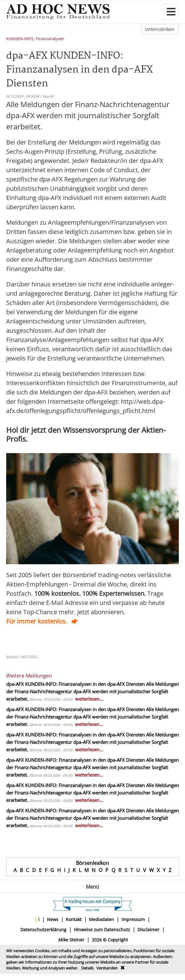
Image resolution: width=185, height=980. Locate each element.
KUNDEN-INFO (20, 39)
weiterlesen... (89, 699)
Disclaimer (148, 930)
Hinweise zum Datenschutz (102, 930)
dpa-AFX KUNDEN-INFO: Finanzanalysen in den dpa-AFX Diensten (76, 684)
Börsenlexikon (92, 863)
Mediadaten (101, 919)
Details (87, 968)
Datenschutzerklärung (43, 930)
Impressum (133, 919)
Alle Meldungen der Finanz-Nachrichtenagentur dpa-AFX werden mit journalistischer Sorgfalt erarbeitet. (92, 691)
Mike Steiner (71, 940)
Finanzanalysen (50, 39)
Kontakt (74, 919)
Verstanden (107, 968)
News (53, 919)
